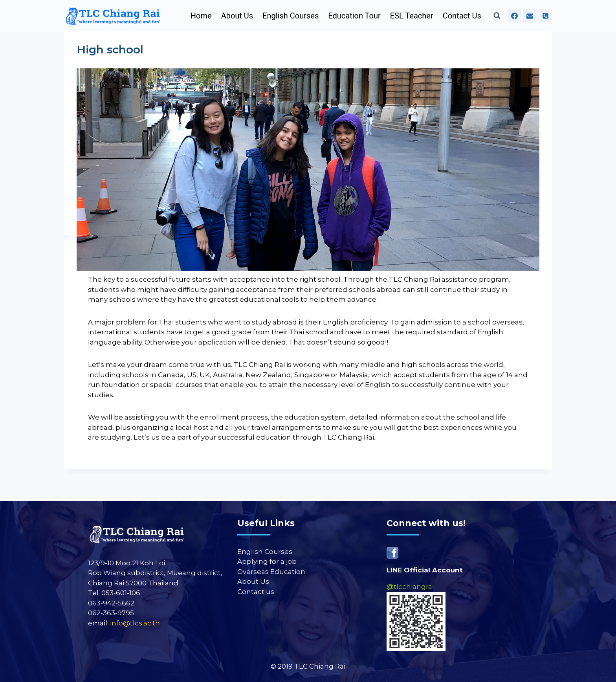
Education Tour (354, 16)
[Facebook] (515, 16)
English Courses (291, 16)
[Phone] (545, 16)
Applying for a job (267, 561)
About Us (237, 16)
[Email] (530, 16)
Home (201, 16)
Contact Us (462, 16)
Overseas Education (271, 572)
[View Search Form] (497, 16)
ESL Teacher (412, 16)
